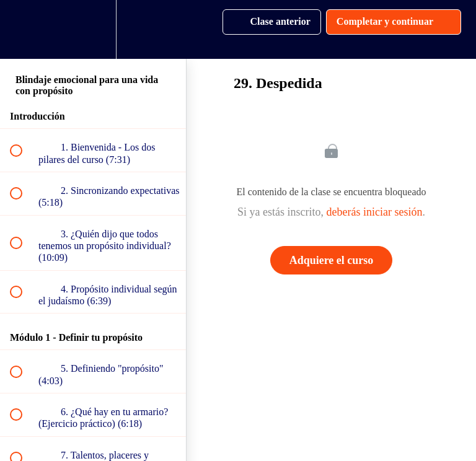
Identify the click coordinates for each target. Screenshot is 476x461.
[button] (23, 29)
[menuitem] (93, 29)
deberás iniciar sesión (375, 212)
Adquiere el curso (332, 260)
